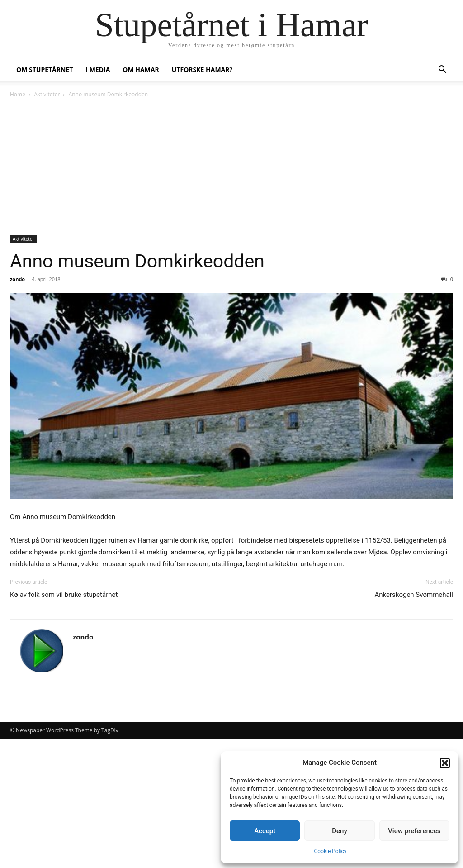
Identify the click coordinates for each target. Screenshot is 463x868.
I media (98, 69)
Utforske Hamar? (202, 69)
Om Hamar (141, 69)
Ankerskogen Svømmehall (414, 595)
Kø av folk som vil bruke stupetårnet (64, 595)
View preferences (414, 831)
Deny (340, 831)
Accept (265, 831)
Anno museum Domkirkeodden (137, 261)
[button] (445, 763)
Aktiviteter (47, 94)
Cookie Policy (331, 851)
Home (18, 94)
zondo (17, 279)
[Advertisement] (231, 167)
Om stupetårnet (45, 69)
